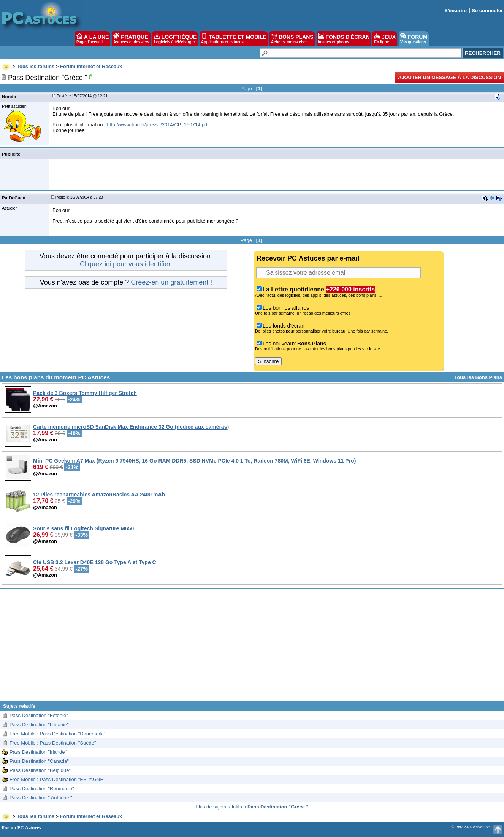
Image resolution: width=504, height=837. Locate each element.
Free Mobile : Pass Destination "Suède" (53, 743)
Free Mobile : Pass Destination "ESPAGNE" (57, 779)
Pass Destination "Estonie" (39, 715)
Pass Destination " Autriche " (41, 798)
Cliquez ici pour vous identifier (125, 264)
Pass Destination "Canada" (39, 761)
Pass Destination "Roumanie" (42, 788)
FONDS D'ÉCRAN (344, 38)
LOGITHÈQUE (175, 38)
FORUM (414, 38)
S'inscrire (456, 10)
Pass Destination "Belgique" (40, 770)
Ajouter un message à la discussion (449, 77)
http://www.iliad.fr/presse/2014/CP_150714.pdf (158, 125)
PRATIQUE (131, 38)
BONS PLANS (292, 38)
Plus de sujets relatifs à (252, 807)
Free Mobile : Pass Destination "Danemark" (57, 734)
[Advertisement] (252, 648)
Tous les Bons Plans (478, 377)
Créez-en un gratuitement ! (171, 282)
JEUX (385, 38)
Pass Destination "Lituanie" (39, 725)
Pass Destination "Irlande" (38, 752)
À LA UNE (93, 38)
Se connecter (487, 10)
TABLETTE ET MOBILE (234, 38)
